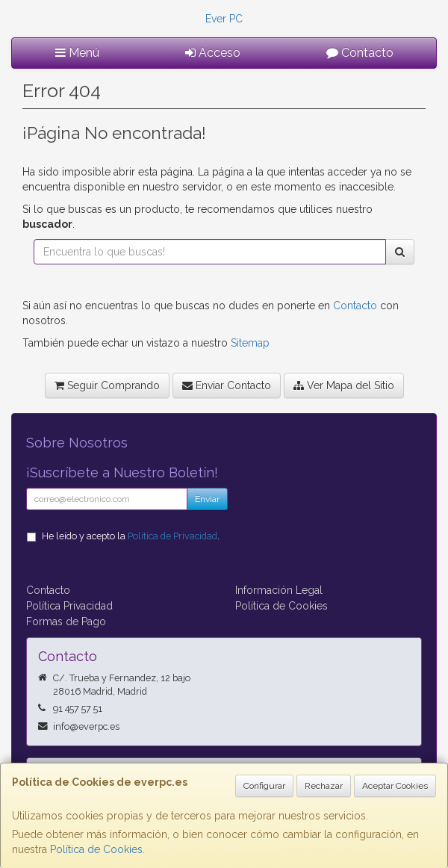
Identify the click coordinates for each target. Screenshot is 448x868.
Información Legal (279, 590)
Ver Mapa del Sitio (344, 385)
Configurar (264, 786)
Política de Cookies (96, 849)
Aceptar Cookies (395, 786)
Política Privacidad (69, 606)
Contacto (360, 53)
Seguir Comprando (107, 385)
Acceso (213, 53)
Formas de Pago (66, 621)
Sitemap (250, 343)
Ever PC (224, 19)
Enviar (207, 499)
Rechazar (324, 786)
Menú (77, 53)
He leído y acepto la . (131, 536)
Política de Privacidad (172, 536)
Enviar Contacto (227, 385)
